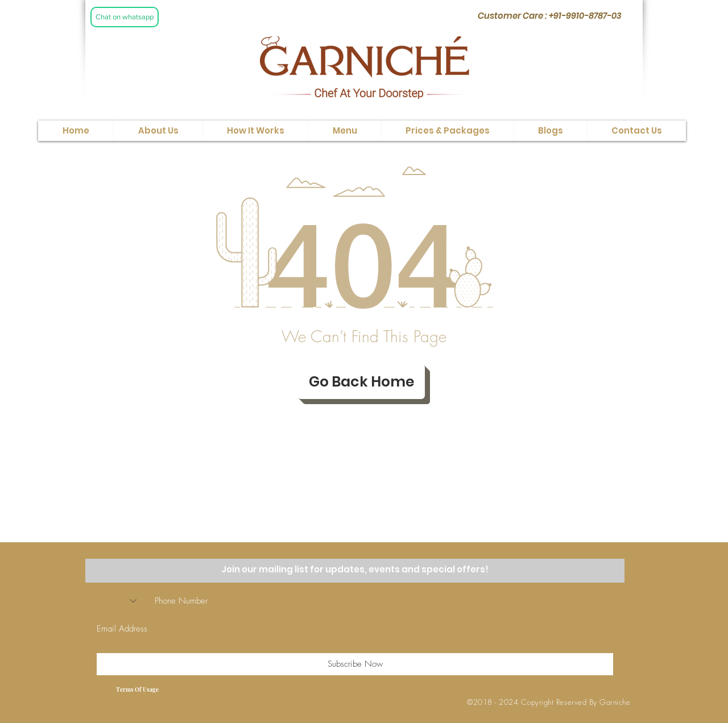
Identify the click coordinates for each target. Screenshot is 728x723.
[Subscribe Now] (355, 664)
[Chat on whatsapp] (125, 17)
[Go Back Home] (361, 382)
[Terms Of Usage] (137, 689)
